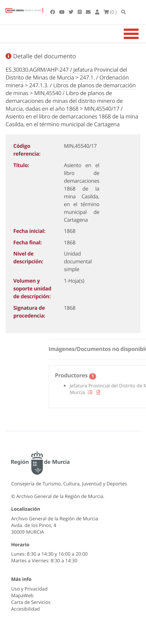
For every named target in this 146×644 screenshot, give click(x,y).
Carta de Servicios (31, 602)
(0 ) (110, 12)
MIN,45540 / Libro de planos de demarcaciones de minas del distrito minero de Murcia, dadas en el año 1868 (64, 101)
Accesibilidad (25, 609)
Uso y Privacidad (29, 589)
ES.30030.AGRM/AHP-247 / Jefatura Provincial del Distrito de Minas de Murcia (66, 74)
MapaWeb (22, 595)
